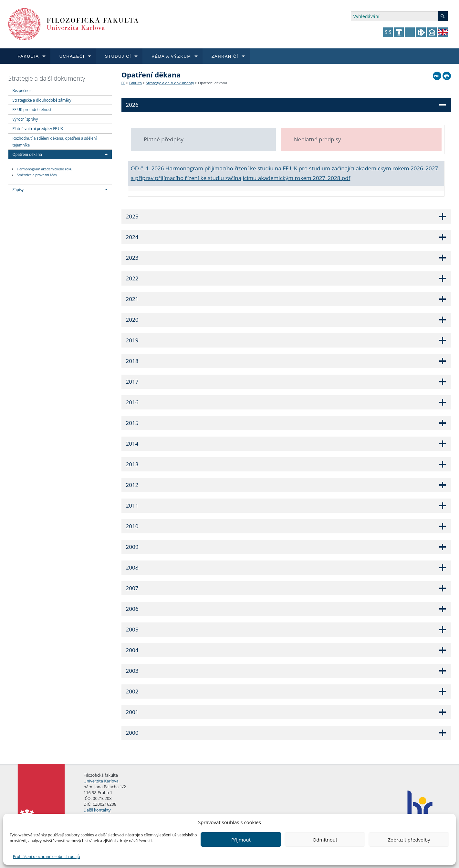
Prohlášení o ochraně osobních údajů (47, 857)
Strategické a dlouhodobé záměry (42, 100)
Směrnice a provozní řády (37, 175)
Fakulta (136, 83)
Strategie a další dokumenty (47, 78)
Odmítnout (325, 840)
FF (123, 83)
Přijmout (241, 840)
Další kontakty (97, 810)
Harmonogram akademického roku (45, 169)
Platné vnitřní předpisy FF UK (38, 128)
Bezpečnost (23, 90)
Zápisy (18, 189)
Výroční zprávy (25, 119)
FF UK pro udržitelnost (32, 109)
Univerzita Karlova (101, 781)
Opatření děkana (27, 154)
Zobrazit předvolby (409, 840)
